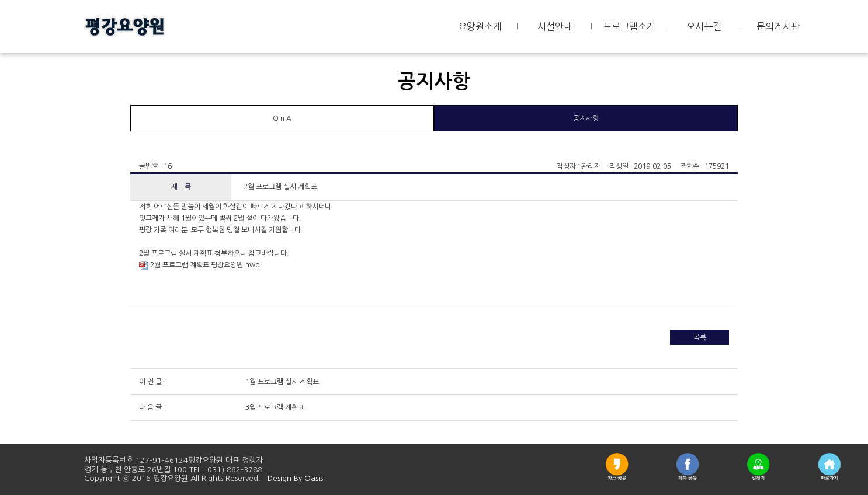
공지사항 (586, 118)
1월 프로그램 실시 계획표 (281, 382)
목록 (700, 337)
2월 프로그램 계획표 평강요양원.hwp (199, 265)
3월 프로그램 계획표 (274, 407)
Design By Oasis (295, 478)
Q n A (282, 118)
